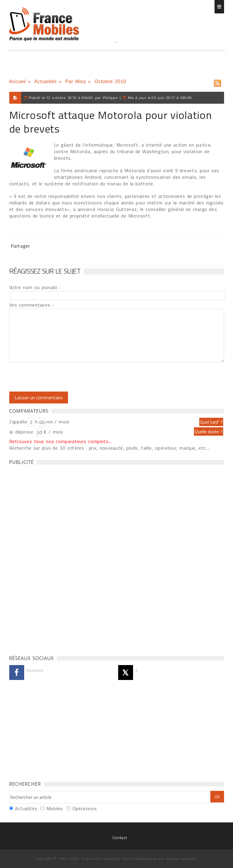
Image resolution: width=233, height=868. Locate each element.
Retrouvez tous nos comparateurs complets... (61, 441)
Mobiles (55, 808)
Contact (120, 837)
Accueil (18, 81)
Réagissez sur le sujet (45, 271)
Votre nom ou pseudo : (35, 287)
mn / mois (58, 422)
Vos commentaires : (31, 305)
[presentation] (59, 377)
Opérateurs (85, 808)
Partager (20, 246)
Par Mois (76, 81)
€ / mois (53, 432)
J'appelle (18, 422)
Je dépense (22, 432)
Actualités (46, 81)
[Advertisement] (117, 54)
